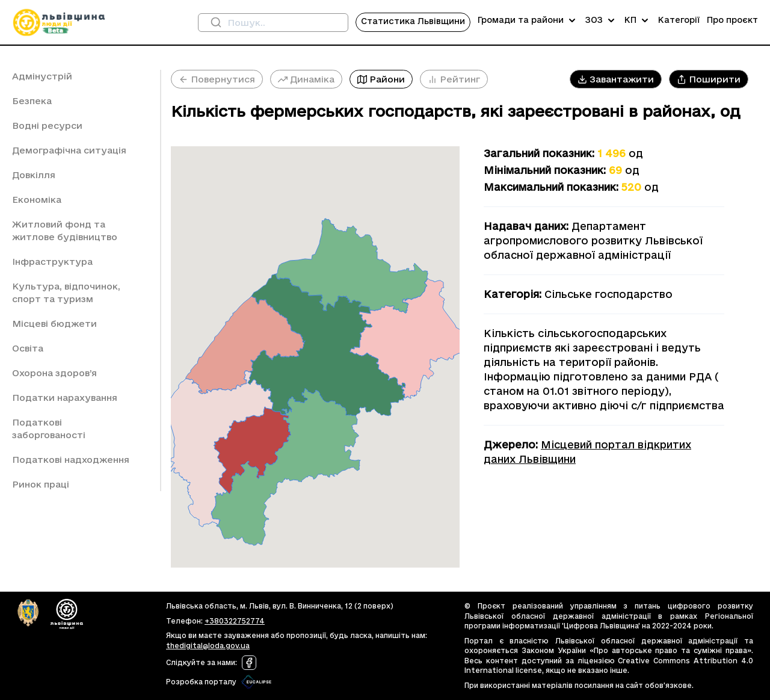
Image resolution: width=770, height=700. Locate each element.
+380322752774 (235, 621)
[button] (616, 79)
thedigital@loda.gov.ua (208, 646)
